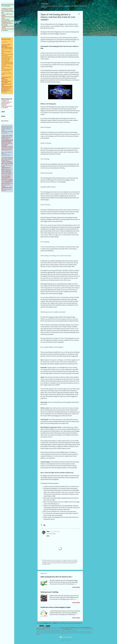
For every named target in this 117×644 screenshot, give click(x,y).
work (40, 628)
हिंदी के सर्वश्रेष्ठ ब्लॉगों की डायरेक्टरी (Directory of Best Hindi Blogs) (7, 137)
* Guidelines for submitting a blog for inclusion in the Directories (6, 103)
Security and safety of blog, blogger (7, 24)
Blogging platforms (7, 22)
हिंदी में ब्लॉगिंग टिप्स (6, 178)
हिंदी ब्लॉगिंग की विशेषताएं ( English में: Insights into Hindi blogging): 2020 (7, 148)
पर (2, 165)
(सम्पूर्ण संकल (4, 179)
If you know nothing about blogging (7, 185)
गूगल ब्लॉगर (6, 158)
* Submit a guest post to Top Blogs (7, 107)
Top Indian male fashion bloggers (5, 60)
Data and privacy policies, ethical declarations (71, 623)
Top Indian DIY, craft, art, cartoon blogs (7, 70)
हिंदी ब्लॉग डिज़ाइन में (6, 168)
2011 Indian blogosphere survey (6, 81)
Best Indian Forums (7, 47)
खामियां (3, 169)
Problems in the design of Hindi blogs (6, 170)
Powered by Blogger (66, 637)
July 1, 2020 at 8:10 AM (55, 531)
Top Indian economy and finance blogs (7, 58)
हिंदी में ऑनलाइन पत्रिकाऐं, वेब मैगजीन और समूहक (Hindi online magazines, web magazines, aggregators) (7, 143)
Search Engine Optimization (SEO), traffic (8, 20)
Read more (76, 587)
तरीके (9, 174)
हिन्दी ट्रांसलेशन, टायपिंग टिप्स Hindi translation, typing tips (7, 189)
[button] (79, 14)
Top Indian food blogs (7, 62)
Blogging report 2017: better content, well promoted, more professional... (7, 89)
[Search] (93, 4)
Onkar (48, 531)
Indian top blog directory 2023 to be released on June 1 (56, 577)
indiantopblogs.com (67, 629)
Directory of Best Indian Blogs (6, 45)
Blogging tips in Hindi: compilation (7, 180)
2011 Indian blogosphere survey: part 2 (6, 84)
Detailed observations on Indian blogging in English (55, 607)
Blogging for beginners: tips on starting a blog (7, 9)
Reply (48, 536)
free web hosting (71, 249)
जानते (9, 183)
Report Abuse (5, 121)
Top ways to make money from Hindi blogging (7, 175)
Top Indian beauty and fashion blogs (7, 55)
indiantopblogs (46, 628)
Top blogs (45, 4)
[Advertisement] (89, 33)
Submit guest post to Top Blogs (49, 592)
